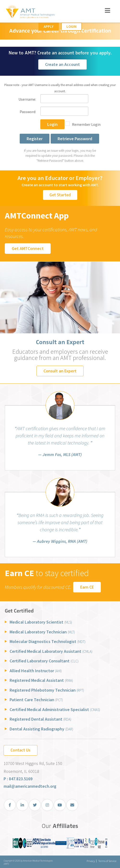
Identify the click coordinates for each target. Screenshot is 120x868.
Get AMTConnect (28, 248)
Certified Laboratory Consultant (44, 661)
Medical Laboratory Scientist (41, 622)
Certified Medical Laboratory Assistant (51, 651)
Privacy (91, 861)
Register (35, 139)
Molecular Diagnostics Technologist (48, 641)
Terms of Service (107, 861)
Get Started (60, 195)
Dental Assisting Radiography (41, 729)
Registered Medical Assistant (41, 680)
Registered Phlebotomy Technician (47, 690)
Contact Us (21, 750)
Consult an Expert (60, 371)
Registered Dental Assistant (40, 719)
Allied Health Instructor (36, 671)
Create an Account (63, 64)
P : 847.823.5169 (18, 779)
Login (72, 26)
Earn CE (87, 587)
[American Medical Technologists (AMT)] (30, 12)
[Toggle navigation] (108, 10)
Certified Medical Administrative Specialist (55, 709)
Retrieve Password (75, 139)
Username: (27, 99)
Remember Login (86, 124)
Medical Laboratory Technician (42, 632)
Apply (49, 26)
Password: (28, 112)
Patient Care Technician (36, 700)
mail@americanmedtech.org (30, 786)
